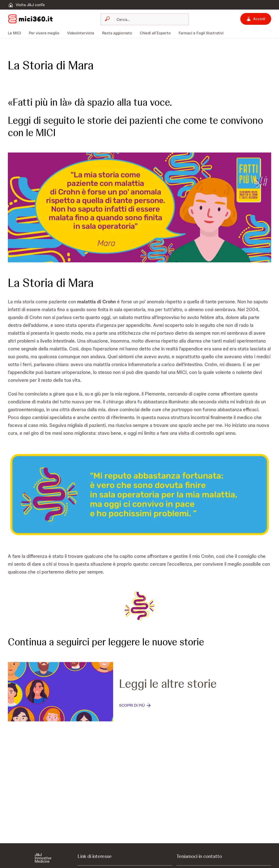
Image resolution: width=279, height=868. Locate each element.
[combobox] (145, 19)
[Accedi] (256, 19)
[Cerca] (148, 19)
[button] (139, 207)
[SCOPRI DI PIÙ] (135, 705)
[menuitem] (16, 33)
